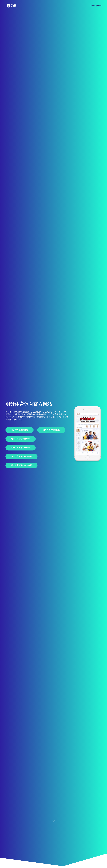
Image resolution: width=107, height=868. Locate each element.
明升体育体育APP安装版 (21, 465)
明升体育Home (96, 6)
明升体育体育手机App (21, 448)
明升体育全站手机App (21, 439)
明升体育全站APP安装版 (21, 457)
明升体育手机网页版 (51, 430)
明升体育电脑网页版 (20, 430)
